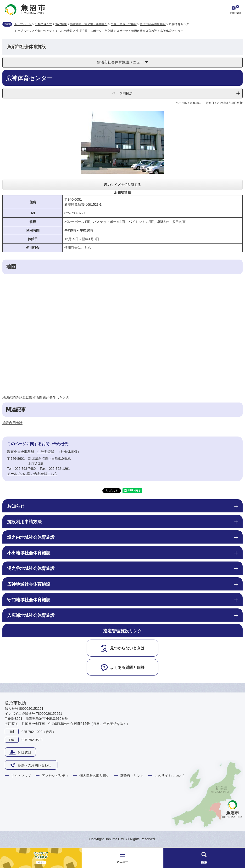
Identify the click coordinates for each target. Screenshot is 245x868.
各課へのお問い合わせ (34, 765)
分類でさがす (44, 24)
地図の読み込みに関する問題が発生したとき (36, 397)
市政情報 (61, 24)
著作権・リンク (132, 776)
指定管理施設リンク (122, 631)
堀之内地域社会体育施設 (31, 537)
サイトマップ (21, 776)
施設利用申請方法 (24, 522)
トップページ (23, 24)
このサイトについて (170, 776)
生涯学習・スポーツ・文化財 (95, 31)
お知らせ (16, 506)
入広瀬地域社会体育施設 (31, 615)
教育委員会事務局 (21, 452)
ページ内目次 (122, 93)
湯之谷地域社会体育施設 (31, 568)
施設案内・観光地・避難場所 (89, 24)
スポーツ (122, 31)
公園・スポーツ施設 (124, 24)
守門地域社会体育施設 (29, 600)
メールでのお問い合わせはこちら (32, 474)
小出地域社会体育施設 (29, 553)
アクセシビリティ (55, 776)
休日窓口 (24, 752)
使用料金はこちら (78, 248)
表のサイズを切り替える (122, 185)
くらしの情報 (64, 31)
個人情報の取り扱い (95, 776)
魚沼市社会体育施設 (153, 24)
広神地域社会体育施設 (29, 584)
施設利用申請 (12, 423)
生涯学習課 (46, 452)
